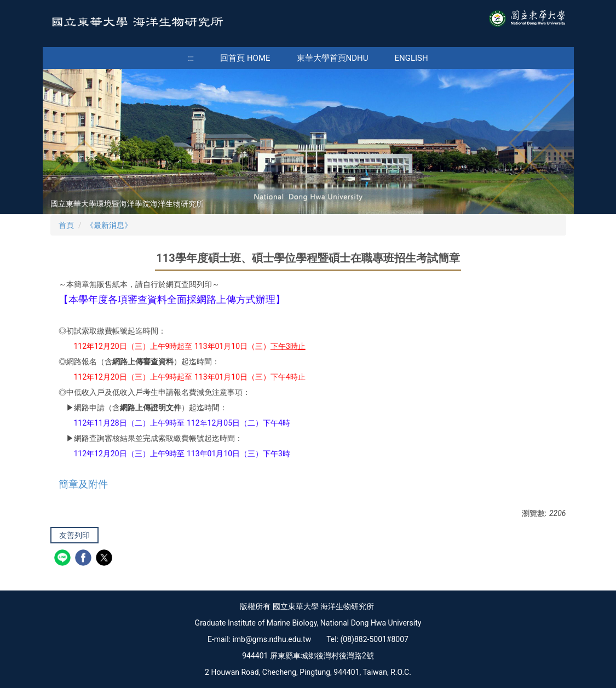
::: (191, 58)
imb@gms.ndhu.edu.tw (272, 639)
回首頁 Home (245, 58)
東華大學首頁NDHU (333, 58)
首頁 (66, 225)
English (411, 58)
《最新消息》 (109, 225)
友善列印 (74, 535)
